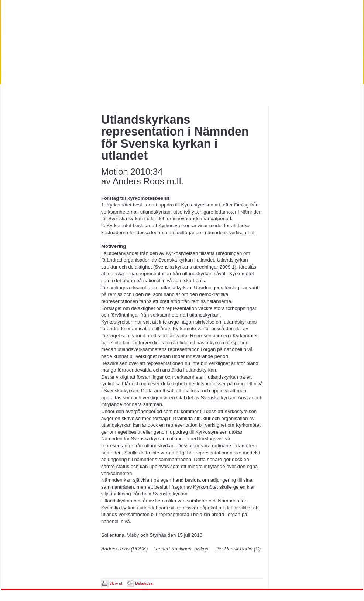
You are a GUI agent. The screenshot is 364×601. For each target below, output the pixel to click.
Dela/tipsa (144, 583)
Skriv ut (116, 583)
